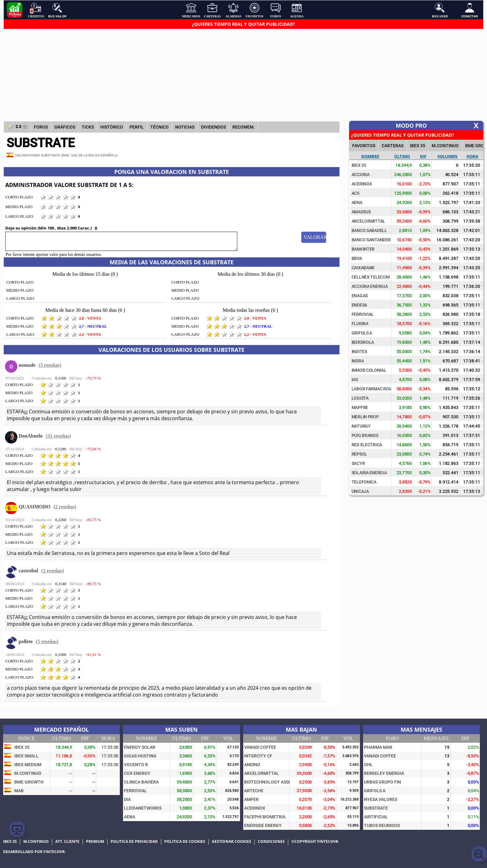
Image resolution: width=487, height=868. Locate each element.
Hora (472, 156)
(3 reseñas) (50, 365)
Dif (423, 156)
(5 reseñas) (47, 641)
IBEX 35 (418, 146)
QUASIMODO (34, 507)
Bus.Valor (57, 10)
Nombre (370, 156)
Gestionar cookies (232, 842)
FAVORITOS (364, 146)
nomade (27, 365)
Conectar (470, 10)
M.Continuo (445, 146)
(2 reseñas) (65, 507)
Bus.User (440, 10)
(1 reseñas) (53, 571)
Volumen (447, 156)
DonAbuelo (31, 436)
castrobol (28, 571)
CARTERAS (393, 146)
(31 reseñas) (58, 436)
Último (402, 156)
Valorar (315, 237)
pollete (26, 641)
